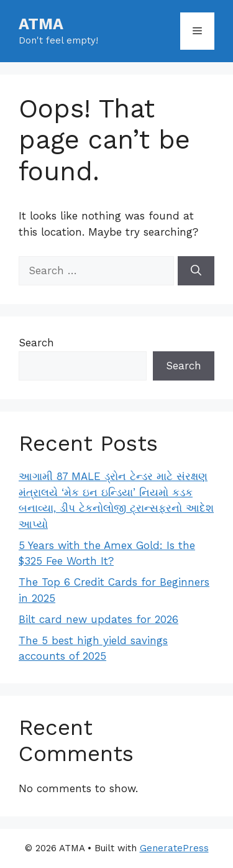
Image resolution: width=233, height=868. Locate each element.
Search (36, 343)
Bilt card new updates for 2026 (98, 619)
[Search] (196, 271)
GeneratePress (174, 848)
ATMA (41, 24)
